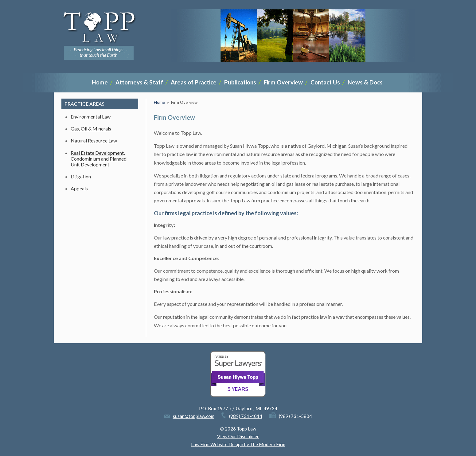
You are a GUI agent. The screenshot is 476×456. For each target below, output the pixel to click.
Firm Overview (283, 82)
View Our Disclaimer (238, 436)
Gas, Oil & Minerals (91, 129)
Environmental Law (91, 117)
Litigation (81, 176)
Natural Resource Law (94, 140)
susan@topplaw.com (194, 416)
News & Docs (365, 82)
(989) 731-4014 (246, 416)
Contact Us (325, 82)
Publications (240, 82)
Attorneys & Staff (139, 82)
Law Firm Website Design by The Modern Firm (238, 444)
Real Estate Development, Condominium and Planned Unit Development (99, 159)
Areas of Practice (194, 82)
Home (100, 82)
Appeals (79, 188)
